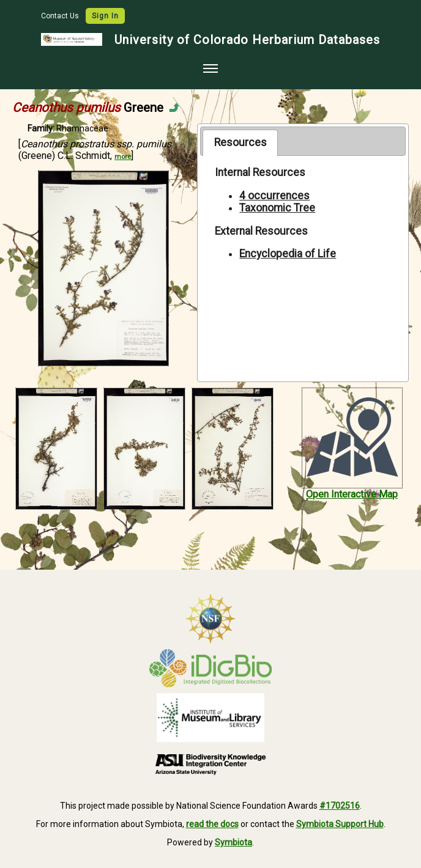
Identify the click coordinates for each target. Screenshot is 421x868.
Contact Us (61, 16)
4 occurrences (274, 196)
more (123, 157)
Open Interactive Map (352, 494)
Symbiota (233, 842)
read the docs (212, 824)
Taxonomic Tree (277, 208)
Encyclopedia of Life (288, 254)
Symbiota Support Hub (340, 824)
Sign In (105, 16)
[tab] (240, 142)
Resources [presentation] (240, 142)
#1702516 (340, 806)
